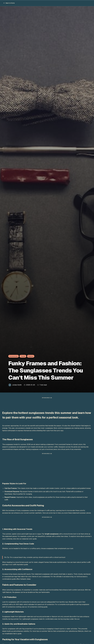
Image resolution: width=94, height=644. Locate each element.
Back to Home (9, 3)
